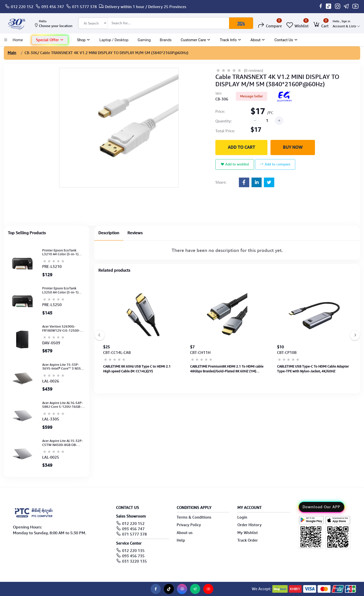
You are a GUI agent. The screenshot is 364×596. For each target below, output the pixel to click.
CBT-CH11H (200, 353)
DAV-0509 (51, 343)
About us (185, 533)
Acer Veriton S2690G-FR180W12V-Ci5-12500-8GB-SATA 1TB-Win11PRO (62, 328)
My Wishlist (248, 533)
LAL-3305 (51, 419)
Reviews (135, 233)
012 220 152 (22, 7)
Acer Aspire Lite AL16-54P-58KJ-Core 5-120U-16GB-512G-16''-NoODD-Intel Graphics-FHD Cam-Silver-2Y (63, 405)
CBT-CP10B (287, 353)
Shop (84, 40)
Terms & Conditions (194, 517)
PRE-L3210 (52, 267)
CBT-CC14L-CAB (117, 353)
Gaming (144, 40)
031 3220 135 (134, 561)
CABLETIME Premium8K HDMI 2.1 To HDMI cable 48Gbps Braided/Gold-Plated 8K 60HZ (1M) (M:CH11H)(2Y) (227, 369)
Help (181, 540)
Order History (249, 525)
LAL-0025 (51, 457)
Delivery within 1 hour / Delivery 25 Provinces (146, 7)
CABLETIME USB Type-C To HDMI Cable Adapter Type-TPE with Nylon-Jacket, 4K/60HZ (313, 369)
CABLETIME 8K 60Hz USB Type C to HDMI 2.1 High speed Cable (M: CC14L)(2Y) (137, 369)
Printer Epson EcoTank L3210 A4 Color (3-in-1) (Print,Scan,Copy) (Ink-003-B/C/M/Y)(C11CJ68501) (63, 252)
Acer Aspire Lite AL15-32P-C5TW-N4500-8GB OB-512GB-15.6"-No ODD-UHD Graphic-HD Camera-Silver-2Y (63, 443)
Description (109, 233)
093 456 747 (53, 7)
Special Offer (50, 40)
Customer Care (196, 40)
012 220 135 (133, 551)
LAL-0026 (51, 381)
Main (12, 53)
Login (242, 517)
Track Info (230, 40)
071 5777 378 (84, 7)
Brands (166, 40)
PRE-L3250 (52, 305)
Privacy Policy (189, 525)
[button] (50, 40)
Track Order (248, 540)
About (258, 40)
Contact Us (286, 40)
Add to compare (275, 164)
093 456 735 (133, 556)
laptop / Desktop (114, 40)
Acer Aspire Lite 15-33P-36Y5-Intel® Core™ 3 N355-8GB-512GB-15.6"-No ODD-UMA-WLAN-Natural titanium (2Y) (63, 367)
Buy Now (293, 147)
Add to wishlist (235, 164)
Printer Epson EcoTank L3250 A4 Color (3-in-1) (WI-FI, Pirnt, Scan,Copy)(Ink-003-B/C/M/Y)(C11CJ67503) (61, 290)
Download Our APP (321, 507)
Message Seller (252, 96)
